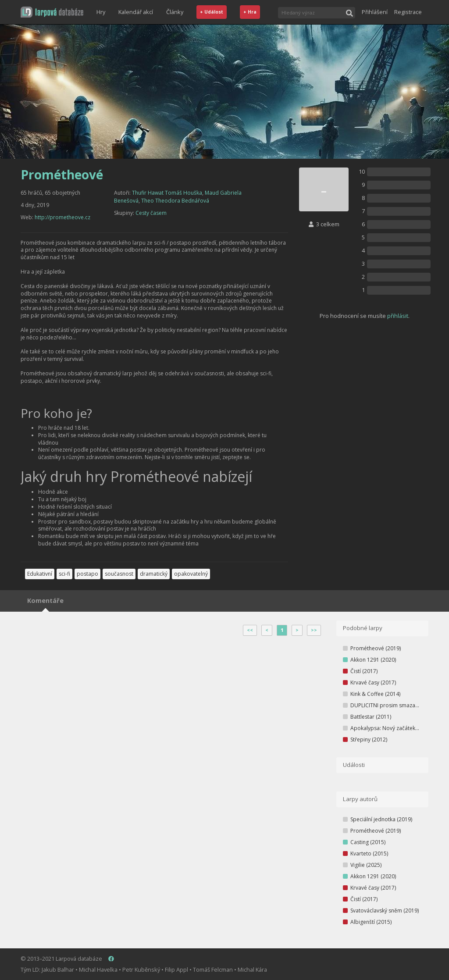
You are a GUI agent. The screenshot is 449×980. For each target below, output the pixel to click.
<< (250, 630)
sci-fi (64, 574)
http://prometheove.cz (62, 217)
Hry (101, 12)
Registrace (408, 12)
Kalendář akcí (136, 12)
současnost (119, 574)
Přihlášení (375, 12)
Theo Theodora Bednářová (175, 201)
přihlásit (398, 316)
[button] (52, 12)
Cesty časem (151, 213)
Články (175, 12)
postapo (87, 574)
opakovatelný (191, 574)
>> (314, 630)
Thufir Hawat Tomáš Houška (167, 193)
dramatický (154, 574)
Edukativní (40, 574)
